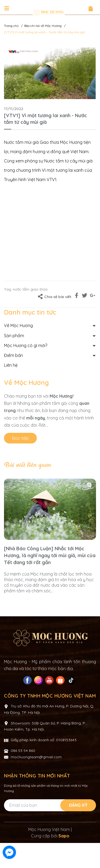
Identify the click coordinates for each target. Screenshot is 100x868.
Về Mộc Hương (26, 382)
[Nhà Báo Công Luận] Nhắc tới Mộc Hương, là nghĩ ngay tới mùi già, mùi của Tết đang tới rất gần (50, 555)
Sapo (64, 861)
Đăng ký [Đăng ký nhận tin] (78, 830)
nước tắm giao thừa (30, 289)
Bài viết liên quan (27, 465)
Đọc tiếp (20, 438)
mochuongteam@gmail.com (36, 782)
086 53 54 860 (23, 776)
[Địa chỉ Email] (50, 830)
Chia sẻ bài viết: (55, 296)
